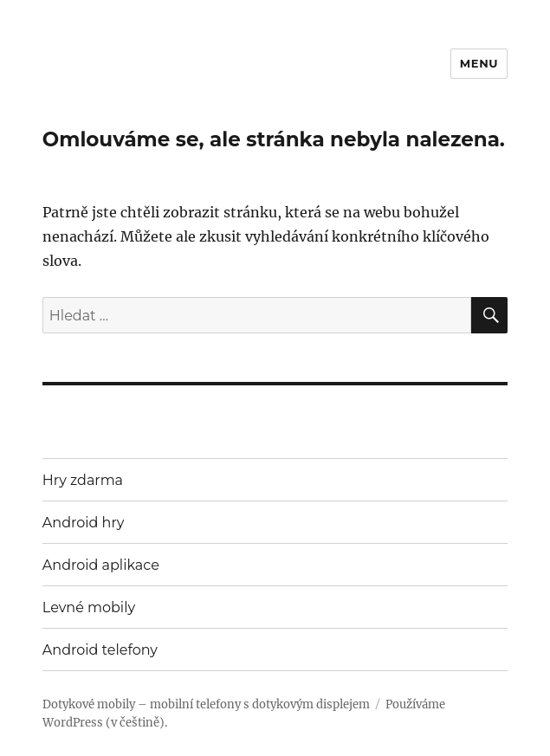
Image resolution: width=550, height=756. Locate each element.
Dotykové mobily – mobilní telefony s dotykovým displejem (206, 704)
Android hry (84, 523)
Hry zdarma (83, 480)
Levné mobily (89, 607)
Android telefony (100, 650)
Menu (479, 63)
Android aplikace (101, 565)
